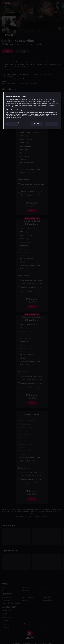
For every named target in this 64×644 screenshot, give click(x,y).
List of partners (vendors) (14, 117)
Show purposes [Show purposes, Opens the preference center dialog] (13, 124)
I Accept (51, 124)
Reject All (37, 124)
